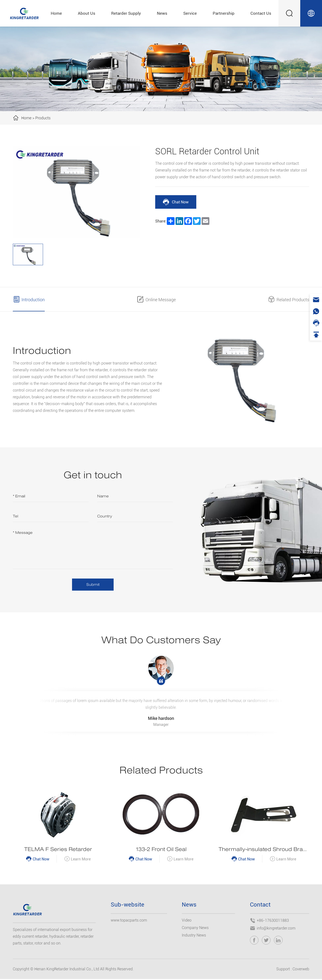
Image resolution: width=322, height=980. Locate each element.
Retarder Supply (126, 13)
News (162, 13)
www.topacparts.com (129, 921)
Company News (195, 929)
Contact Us (261, 13)
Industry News (194, 936)
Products (43, 118)
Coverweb (301, 970)
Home (56, 13)
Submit (93, 585)
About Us (87, 13)
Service (190, 13)
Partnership (224, 13)
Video (187, 921)
